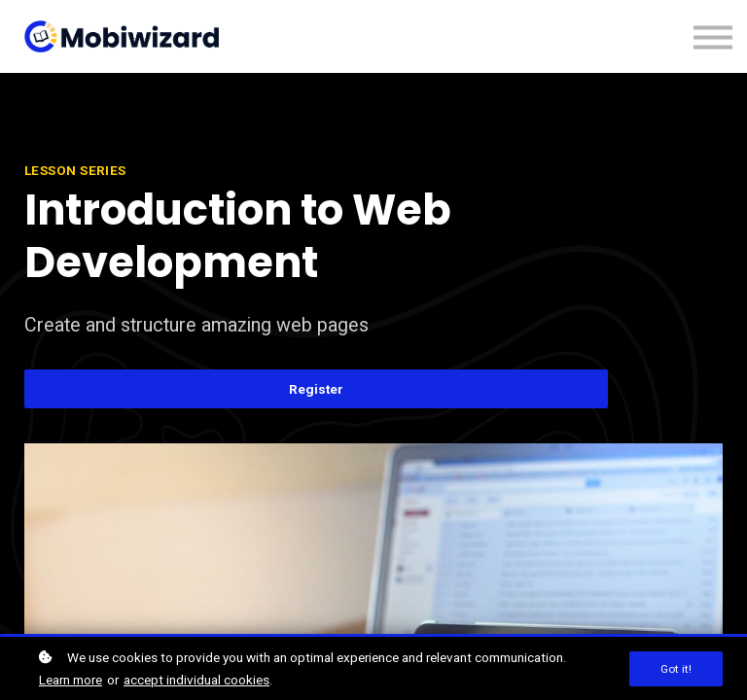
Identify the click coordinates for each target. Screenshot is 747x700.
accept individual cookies (196, 680)
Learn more (71, 680)
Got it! (676, 669)
